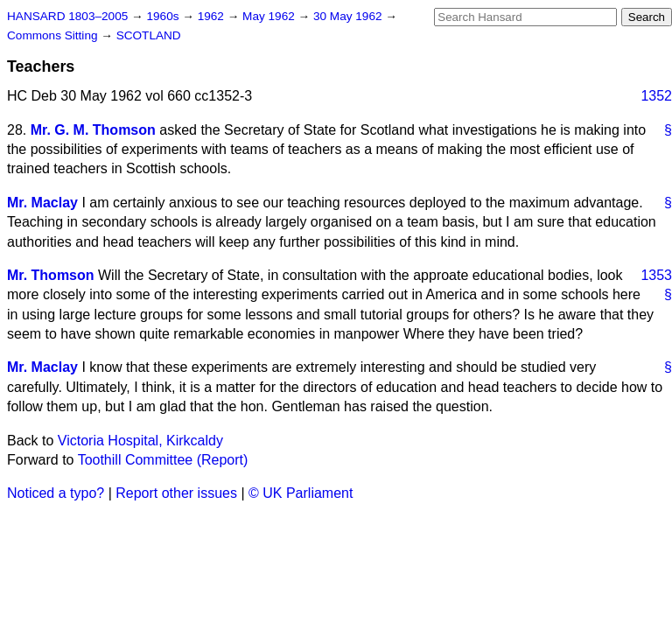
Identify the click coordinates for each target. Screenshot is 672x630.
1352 (656, 96)
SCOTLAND (149, 35)
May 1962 (270, 16)
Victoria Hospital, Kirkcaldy (140, 441)
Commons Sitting (54, 35)
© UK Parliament (301, 493)
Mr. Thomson (51, 275)
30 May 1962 (349, 16)
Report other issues (176, 493)
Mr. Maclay (42, 203)
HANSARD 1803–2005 (67, 16)
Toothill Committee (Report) (163, 460)
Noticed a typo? (56, 493)
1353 (656, 275)
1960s (164, 16)
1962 (213, 16)
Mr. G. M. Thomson (93, 130)
